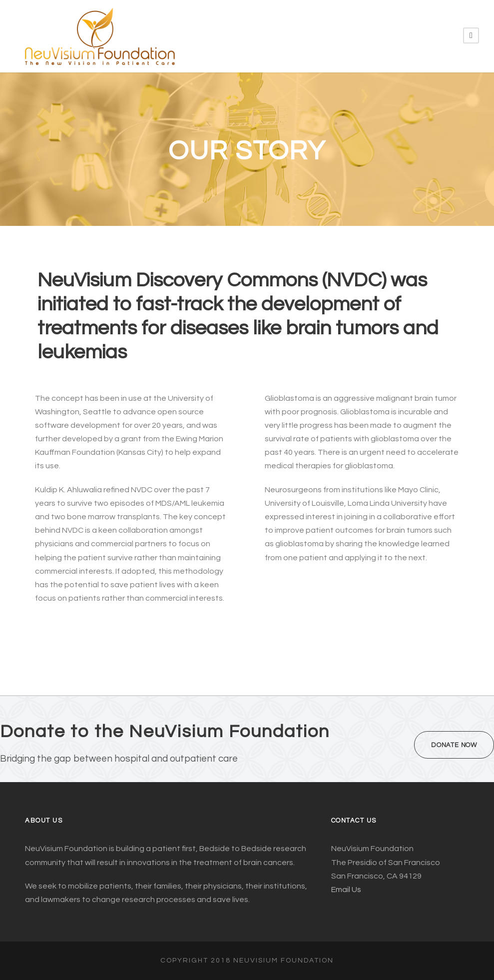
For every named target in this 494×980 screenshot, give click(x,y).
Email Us (346, 890)
